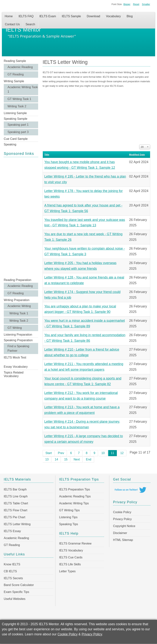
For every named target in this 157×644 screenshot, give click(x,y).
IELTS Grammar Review (75, 543)
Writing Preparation (17, 300)
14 (56, 459)
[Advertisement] (21, 217)
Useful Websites (15, 599)
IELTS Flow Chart (15, 510)
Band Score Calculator (19, 585)
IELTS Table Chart (16, 503)
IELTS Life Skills (70, 564)
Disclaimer (120, 533)
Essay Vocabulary (16, 367)
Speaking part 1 (18, 125)
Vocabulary (113, 16)
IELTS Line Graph (16, 496)
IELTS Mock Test (15, 357)
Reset (136, 4)
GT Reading (16, 74)
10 (103, 453)
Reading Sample (15, 61)
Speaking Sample (15, 119)
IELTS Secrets (13, 578)
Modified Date (137, 155)
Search (30, 24)
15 (66, 459)
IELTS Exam (48, 16)
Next (77, 459)
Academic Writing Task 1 (23, 89)
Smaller (146, 4)
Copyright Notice (124, 526)
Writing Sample (14, 81)
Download (93, 16)
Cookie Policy (122, 512)
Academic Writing (19, 306)
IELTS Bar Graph (15, 489)
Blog (130, 16)
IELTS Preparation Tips (75, 489)
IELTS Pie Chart (14, 517)
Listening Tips (68, 517)
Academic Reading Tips (75, 496)
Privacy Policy (122, 519)
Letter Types (67, 571)
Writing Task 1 (19, 313)
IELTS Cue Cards (71, 557)
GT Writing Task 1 (19, 99)
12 (122, 453)
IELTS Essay (12, 531)
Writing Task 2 (17, 106)
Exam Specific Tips (16, 592)
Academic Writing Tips (74, 503)
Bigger (127, 4)
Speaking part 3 (18, 132)
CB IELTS (10, 571)
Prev (61, 453)
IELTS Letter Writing (17, 524)
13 (47, 459)
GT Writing (15, 328)
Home (9, 16)
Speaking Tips (69, 524)
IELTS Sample (71, 16)
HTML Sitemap (123, 540)
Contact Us (12, 24)
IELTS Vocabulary (71, 550)
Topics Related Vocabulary (14, 374)
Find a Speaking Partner (18, 348)
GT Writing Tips (69, 510)
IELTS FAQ (26, 16)
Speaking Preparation (18, 340)
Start (49, 453)
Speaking (10, 144)
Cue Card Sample (16, 139)
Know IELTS (12, 564)
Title (47, 155)
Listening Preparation (18, 335)
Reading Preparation (18, 280)
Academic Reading (20, 67)
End (89, 459)
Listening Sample (15, 113)
